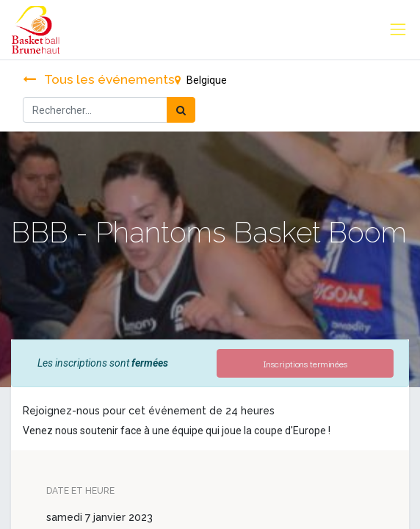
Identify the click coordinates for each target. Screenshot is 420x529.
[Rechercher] (181, 110)
